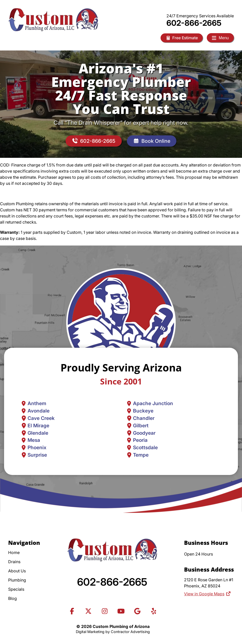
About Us (17, 571)
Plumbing (17, 580)
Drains (14, 562)
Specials (16, 589)
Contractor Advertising (130, 632)
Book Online (152, 141)
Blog (13, 598)
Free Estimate (181, 38)
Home (14, 552)
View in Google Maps (208, 594)
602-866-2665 (194, 23)
